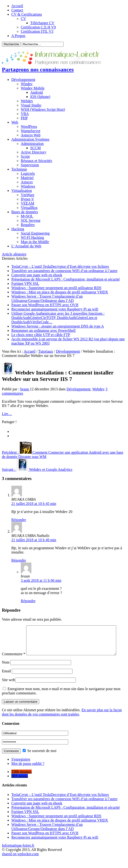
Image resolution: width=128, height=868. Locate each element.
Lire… (7, 414)
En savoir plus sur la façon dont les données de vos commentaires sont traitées (62, 722)
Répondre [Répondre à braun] (28, 601)
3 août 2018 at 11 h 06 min (41, 580)
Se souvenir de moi (40, 761)
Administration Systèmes (30, 139)
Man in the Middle (35, 242)
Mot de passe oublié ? (28, 773)
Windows (28, 186)
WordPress (29, 127)
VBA (25, 114)
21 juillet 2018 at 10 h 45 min (34, 504)
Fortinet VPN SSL (25, 284)
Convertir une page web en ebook (37, 275)
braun (25, 389)
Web (15, 122)
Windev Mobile (33, 88)
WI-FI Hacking (32, 238)
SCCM (35, 148)
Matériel (27, 178)
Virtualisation (22, 191)
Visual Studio (31, 105)
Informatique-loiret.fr (18, 855)
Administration (32, 144)
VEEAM (28, 203)
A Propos (18, 36)
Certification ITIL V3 (37, 31)
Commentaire (14, 627)
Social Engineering (35, 233)
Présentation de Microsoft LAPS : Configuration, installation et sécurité (66, 279)
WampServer (31, 131)
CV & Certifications (27, 14)
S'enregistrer (21, 769)
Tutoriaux (46, 351)
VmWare (28, 195)
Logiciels (28, 173)
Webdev (27, 101)
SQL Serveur (31, 220)
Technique (19, 169)
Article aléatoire (14, 254)
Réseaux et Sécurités (36, 161)
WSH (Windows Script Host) (43, 109)
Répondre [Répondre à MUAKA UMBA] (19, 520)
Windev (27, 84)
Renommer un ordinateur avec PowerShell (43, 330)
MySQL (27, 216)
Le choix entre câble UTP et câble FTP (41, 335)
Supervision (30, 165)
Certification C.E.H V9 (38, 27)
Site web (9, 690)
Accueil (17, 6)
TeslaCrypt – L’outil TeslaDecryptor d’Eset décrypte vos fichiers (60, 266)
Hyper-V (28, 199)
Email (6, 681)
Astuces (27, 182)
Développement (23, 80)
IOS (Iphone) (40, 97)
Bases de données (25, 212)
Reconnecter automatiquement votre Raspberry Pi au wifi (55, 309)
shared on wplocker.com (20, 864)
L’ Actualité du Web (26, 246)
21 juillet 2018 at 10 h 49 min (34, 540)
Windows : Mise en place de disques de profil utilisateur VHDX (60, 292)
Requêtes (28, 225)
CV (23, 19)
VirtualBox (29, 208)
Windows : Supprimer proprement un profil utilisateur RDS (56, 288)
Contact (17, 10)
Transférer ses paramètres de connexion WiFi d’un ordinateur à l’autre (64, 271)
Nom (6, 672)
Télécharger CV (42, 23)
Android (36, 92)
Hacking (18, 229)
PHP (24, 118)
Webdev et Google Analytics (37, 469)
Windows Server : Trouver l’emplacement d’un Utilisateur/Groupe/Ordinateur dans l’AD (47, 298)
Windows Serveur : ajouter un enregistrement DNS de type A (58, 326)
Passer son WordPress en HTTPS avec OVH (45, 305)
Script (25, 156)
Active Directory (34, 152)
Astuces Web (31, 135)
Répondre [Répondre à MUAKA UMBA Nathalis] (19, 560)
